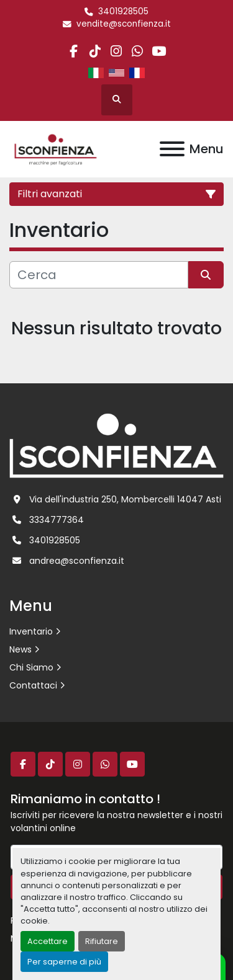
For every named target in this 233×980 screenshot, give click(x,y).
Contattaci (33, 685)
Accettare (48, 941)
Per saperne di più (64, 962)
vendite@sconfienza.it (124, 24)
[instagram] (116, 51)
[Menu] (172, 149)
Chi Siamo (31, 667)
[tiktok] (95, 51)
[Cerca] (99, 275)
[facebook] (74, 51)
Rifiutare (102, 941)
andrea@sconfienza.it (77, 561)
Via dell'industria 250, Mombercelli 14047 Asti (125, 499)
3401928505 (123, 11)
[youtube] (159, 51)
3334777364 (57, 520)
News (21, 649)
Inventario (31, 631)
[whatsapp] (138, 51)
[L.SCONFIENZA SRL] (116, 445)
